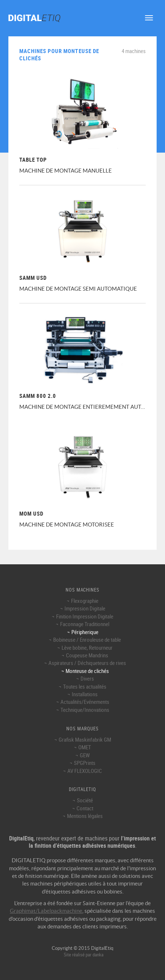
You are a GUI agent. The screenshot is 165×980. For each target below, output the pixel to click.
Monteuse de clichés (87, 671)
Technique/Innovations (85, 710)
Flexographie (85, 601)
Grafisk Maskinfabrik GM (85, 739)
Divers (87, 678)
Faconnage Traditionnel (85, 624)
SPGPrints (85, 763)
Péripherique (85, 632)
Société (85, 800)
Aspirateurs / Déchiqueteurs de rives (87, 663)
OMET (85, 747)
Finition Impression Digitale (85, 616)
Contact (85, 808)
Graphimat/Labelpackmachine (46, 911)
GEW (85, 755)
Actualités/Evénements (85, 702)
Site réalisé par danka (84, 955)
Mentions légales (85, 816)
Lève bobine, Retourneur (87, 648)
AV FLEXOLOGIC (85, 771)
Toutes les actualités (85, 686)
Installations (85, 694)
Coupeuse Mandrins (87, 655)
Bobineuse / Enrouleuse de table (87, 640)
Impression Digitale (85, 608)
